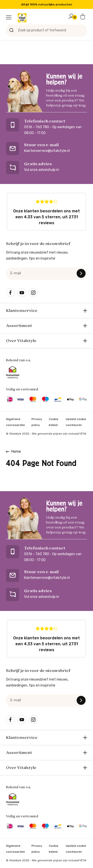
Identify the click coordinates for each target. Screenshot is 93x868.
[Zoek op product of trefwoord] (46, 30)
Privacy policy (37, 422)
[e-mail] (46, 273)
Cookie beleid (54, 422)
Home (16, 452)
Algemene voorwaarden (15, 422)
